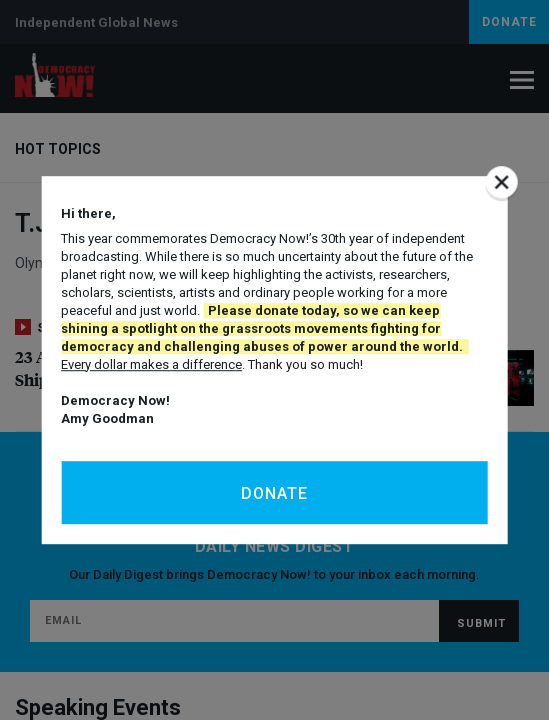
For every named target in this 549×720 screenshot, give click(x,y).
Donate (274, 493)
